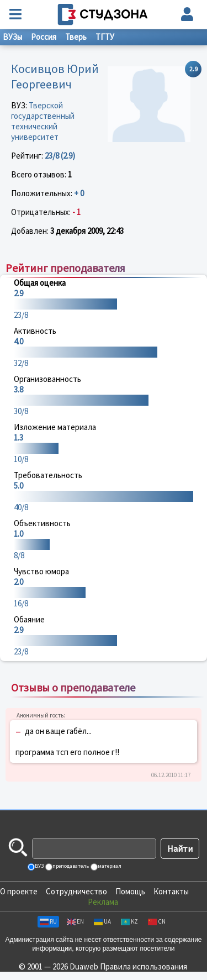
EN (75, 921)
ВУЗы (12, 37)
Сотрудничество (76, 891)
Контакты (171, 891)
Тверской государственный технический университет (43, 121)
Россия (44, 37)
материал (109, 866)
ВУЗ (39, 866)
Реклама (103, 902)
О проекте (19, 891)
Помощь (130, 891)
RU (48, 921)
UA (102, 921)
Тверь (76, 37)
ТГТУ (105, 37)
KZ (129, 921)
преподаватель (70, 866)
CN (157, 921)
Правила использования (144, 966)
